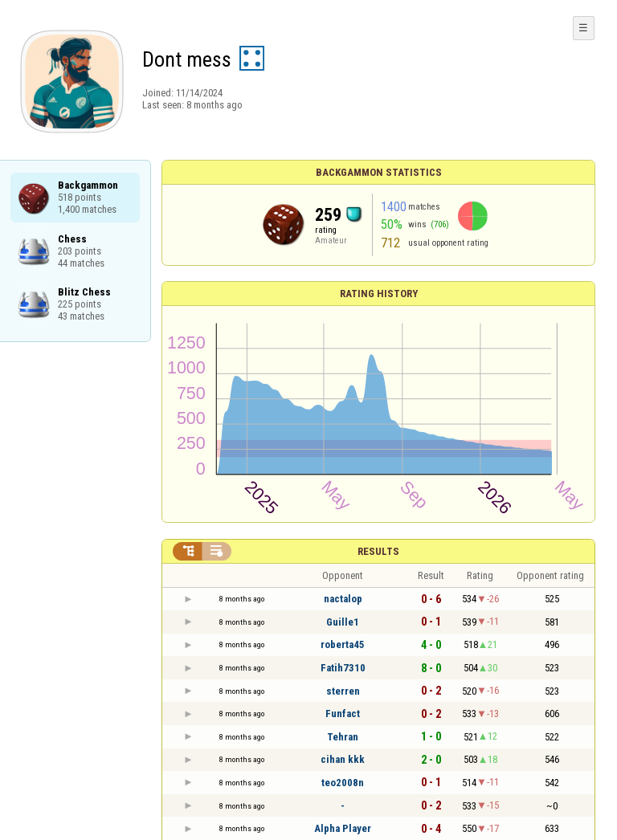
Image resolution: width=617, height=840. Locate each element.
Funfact (343, 714)
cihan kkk (343, 759)
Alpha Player (343, 828)
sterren (343, 691)
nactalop (343, 599)
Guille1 (343, 622)
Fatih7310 (343, 668)
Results (378, 551)
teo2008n (343, 783)
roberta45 (343, 644)
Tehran (343, 737)
